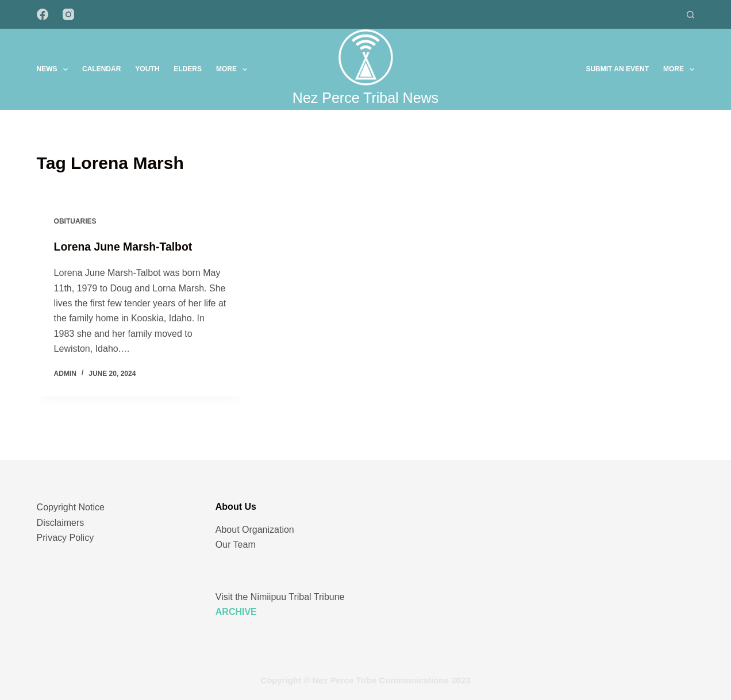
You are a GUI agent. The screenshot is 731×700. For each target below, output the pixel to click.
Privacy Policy (66, 538)
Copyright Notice (71, 507)
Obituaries (75, 222)
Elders (188, 69)
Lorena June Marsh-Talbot (126, 248)
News (55, 70)
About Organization (255, 530)
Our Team (236, 545)
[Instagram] (68, 14)
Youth (147, 69)
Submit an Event (617, 69)
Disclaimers (61, 523)
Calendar (101, 69)
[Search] (690, 15)
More (234, 70)
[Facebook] (43, 14)
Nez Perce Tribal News (365, 98)
